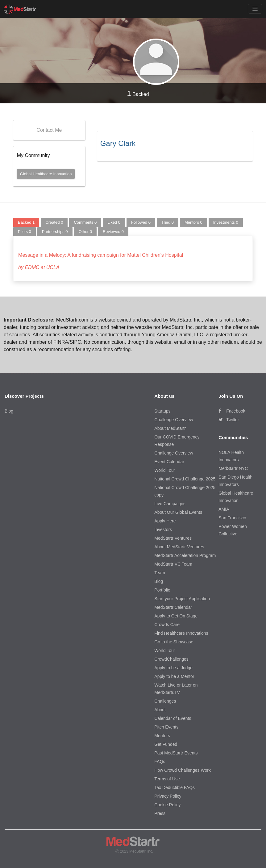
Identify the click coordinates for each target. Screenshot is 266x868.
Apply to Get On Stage (176, 616)
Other (85, 232)
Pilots (25, 232)
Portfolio (162, 590)
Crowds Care (167, 625)
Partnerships (55, 232)
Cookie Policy (167, 805)
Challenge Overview (174, 420)
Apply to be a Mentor (174, 676)
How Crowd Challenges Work (183, 770)
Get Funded (166, 744)
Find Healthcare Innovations (181, 633)
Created (54, 222)
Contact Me (49, 130)
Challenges (165, 701)
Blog (9, 411)
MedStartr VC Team (173, 564)
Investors (163, 530)
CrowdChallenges (171, 659)
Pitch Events (166, 727)
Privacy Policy (168, 796)
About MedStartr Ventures (179, 547)
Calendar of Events (173, 718)
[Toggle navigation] (255, 9)
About (160, 710)
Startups (162, 411)
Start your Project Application (182, 599)
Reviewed (113, 232)
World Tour (165, 470)
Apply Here (165, 521)
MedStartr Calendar (173, 607)
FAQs (160, 762)
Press (160, 813)
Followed (141, 222)
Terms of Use (167, 779)
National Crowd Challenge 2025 (185, 479)
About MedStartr (170, 428)
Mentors (193, 222)
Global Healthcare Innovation (46, 174)
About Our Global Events (178, 512)
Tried (168, 222)
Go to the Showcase (174, 642)
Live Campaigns (170, 504)
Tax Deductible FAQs (175, 787)
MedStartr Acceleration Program (185, 555)
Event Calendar (169, 462)
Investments (226, 222)
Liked (114, 222)
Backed (138, 93)
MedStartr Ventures (173, 538)
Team (160, 573)
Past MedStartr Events (176, 753)
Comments (85, 222)
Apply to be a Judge (173, 668)
